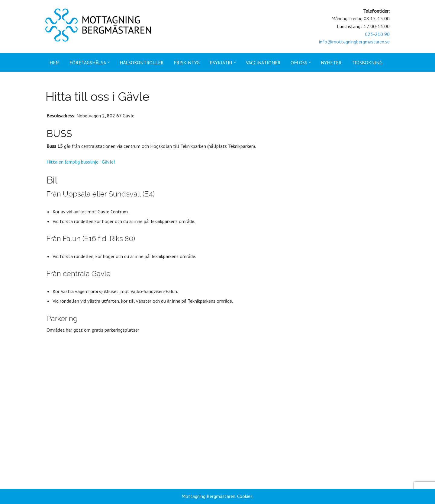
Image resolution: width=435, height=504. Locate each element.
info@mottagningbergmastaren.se (354, 42)
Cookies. (245, 496)
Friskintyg (187, 62)
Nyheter (331, 62)
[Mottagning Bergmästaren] (98, 25)
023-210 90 (377, 34)
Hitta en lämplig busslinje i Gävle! (79, 162)
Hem (55, 62)
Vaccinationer (263, 62)
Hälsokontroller (142, 62)
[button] (109, 62)
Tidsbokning (367, 62)
